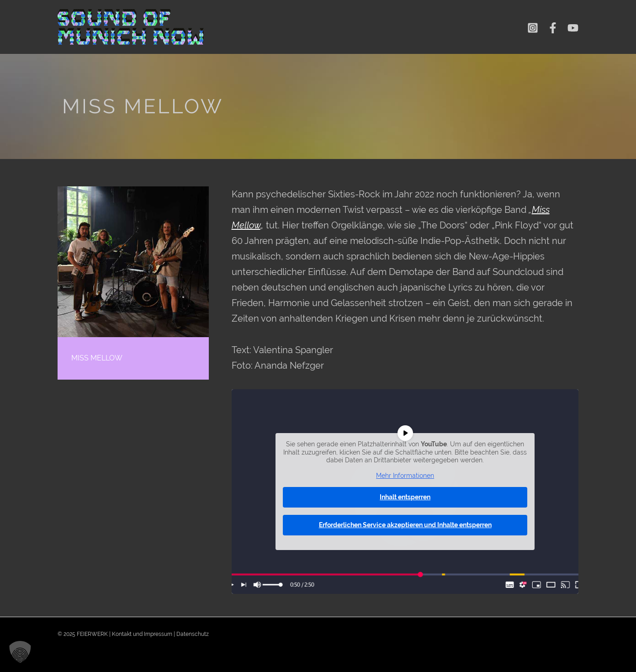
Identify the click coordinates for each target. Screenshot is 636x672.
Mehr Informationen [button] (405, 475)
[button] (20, 652)
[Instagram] (533, 28)
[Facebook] (553, 28)
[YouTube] (573, 28)
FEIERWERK (92, 634)
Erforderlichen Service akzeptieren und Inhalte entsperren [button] (405, 525)
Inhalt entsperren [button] (405, 497)
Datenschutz (193, 634)
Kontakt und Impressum (142, 634)
